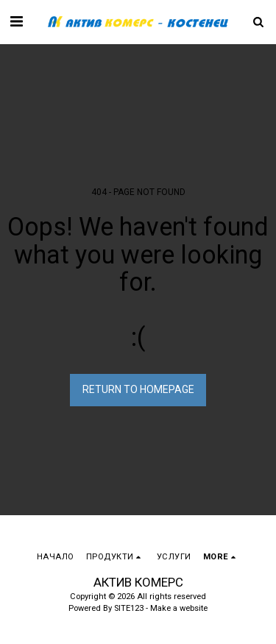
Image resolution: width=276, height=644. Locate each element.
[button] (16, 21)
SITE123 (129, 608)
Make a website (179, 608)
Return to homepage (138, 389)
